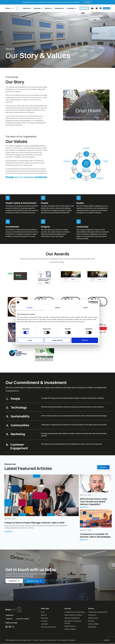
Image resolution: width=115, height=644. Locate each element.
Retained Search (70, 626)
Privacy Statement (51, 640)
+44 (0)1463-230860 (22, 619)
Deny (30, 340)
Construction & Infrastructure (98, 612)
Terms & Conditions (62, 640)
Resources (59, 8)
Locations (71, 8)
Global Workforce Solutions (73, 615)
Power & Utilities (93, 624)
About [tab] (85, 308)
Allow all (85, 340)
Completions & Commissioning (75, 612)
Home (43, 612)
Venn (108, 640)
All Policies (36, 640)
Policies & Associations (49, 627)
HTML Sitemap (71, 640)
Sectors (48, 8)
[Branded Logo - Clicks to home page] (12, 8)
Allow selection (57, 340)
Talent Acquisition (70, 629)
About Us (26, 8)
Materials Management (72, 618)
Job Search (45, 624)
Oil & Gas (91, 621)
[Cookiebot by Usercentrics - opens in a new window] (90, 302)
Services (37, 8)
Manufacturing (93, 618)
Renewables (92, 627)
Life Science (92, 615)
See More (103, 467)
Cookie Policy (42, 640)
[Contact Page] (100, 8)
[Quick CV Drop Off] (96, 8)
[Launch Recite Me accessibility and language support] (110, 8)
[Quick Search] (86, 8)
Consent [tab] (30, 308)
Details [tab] (57, 308)
